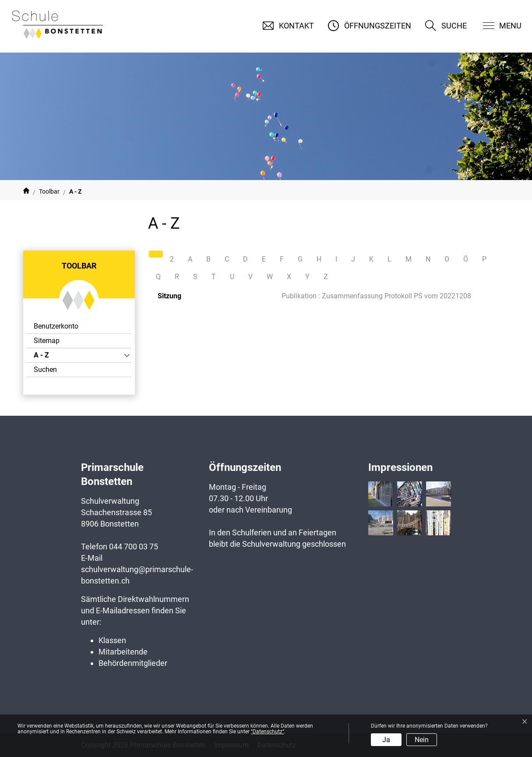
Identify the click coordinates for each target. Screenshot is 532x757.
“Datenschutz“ (268, 732)
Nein (422, 740)
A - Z (58, 357)
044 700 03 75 (134, 547)
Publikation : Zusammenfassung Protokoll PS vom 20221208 (376, 296)
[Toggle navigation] (497, 26)
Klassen (112, 640)
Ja (386, 740)
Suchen (45, 370)
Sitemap (47, 341)
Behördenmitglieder (133, 663)
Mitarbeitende (123, 652)
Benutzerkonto (56, 326)
